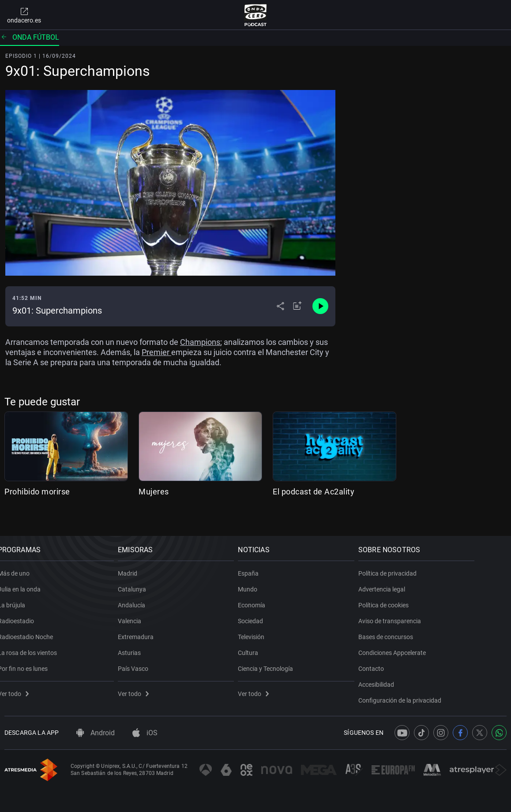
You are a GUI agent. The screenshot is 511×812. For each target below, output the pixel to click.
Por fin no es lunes (29, 659)
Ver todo (20, 684)
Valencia (146, 611)
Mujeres (154, 492)
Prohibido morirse (37, 492)
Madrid (144, 563)
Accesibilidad (412, 674)
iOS (145, 733)
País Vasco (150, 659)
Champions (200, 342)
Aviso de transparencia (426, 611)
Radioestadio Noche (32, 627)
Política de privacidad (424, 563)
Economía (278, 595)
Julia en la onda (26, 579)
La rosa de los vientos (34, 643)
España (275, 563)
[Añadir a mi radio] (297, 306)
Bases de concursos (422, 627)
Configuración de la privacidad (436, 690)
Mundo (274, 579)
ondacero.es (24, 15)
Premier (156, 352)
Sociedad (277, 611)
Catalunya (149, 579)
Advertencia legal (418, 579)
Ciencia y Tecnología (292, 659)
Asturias (146, 643)
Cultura (274, 643)
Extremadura (152, 627)
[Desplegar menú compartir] (280, 306)
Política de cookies (420, 595)
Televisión (278, 627)
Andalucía (148, 595)
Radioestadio (23, 611)
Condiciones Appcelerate (428, 643)
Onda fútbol (30, 37)
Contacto (407, 659)
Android (96, 733)
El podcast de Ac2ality (314, 492)
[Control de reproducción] (320, 306)
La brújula (18, 595)
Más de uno (20, 563)
